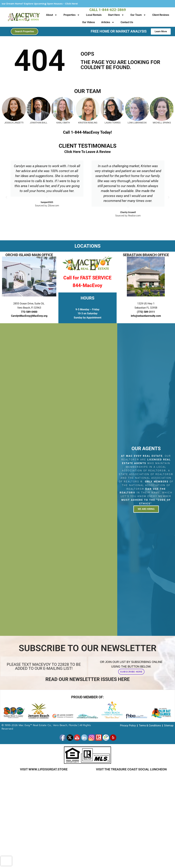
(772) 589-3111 (146, 312)
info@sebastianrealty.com (146, 316)
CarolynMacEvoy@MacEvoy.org (29, 316)
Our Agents (146, 449)
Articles (108, 22)
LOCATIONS (87, 246)
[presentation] (6, 861)
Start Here (116, 15)
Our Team (138, 15)
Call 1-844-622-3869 (108, 10)
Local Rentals (94, 15)
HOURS (87, 298)
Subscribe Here (131, 672)
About (52, 15)
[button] (6, 197)
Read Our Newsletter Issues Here (88, 679)
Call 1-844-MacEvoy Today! (87, 132)
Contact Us (127, 22)
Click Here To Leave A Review (87, 152)
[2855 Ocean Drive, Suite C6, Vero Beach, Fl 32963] (59, 479)
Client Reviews (161, 15)
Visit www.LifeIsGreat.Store (44, 769)
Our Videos (89, 22)
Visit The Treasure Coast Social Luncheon (131, 769)
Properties (72, 15)
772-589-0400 (29, 312)
